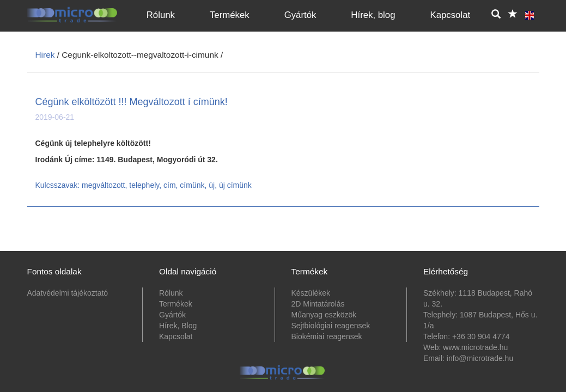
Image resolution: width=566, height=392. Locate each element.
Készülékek (311, 293)
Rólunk (161, 15)
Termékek (230, 15)
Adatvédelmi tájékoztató (68, 293)
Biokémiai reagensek (327, 336)
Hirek (45, 55)
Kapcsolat (450, 15)
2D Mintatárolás (318, 304)
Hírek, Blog (178, 326)
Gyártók (300, 15)
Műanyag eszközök (324, 315)
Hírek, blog (373, 15)
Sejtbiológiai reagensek (331, 326)
